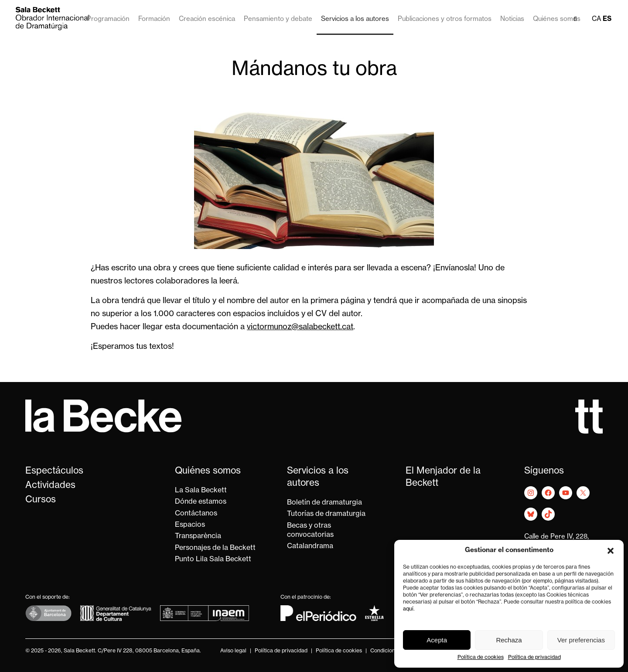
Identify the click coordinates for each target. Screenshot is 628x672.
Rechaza (509, 640)
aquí (408, 609)
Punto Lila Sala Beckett (213, 559)
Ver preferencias (581, 640)
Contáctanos (196, 514)
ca (596, 19)
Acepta (437, 640)
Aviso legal (233, 651)
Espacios (190, 525)
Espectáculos (54, 471)
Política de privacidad (534, 658)
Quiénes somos (557, 19)
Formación (154, 19)
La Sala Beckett (201, 491)
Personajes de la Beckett (215, 548)
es (607, 19)
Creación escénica (207, 19)
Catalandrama (310, 546)
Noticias (512, 19)
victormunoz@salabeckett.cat (300, 327)
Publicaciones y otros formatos (445, 19)
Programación (108, 19)
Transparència (198, 536)
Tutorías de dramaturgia (326, 514)
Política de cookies (481, 658)
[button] (611, 551)
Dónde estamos (201, 502)
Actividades (50, 486)
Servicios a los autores (355, 19)
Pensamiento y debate (278, 19)
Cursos (41, 500)
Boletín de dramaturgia (324, 503)
